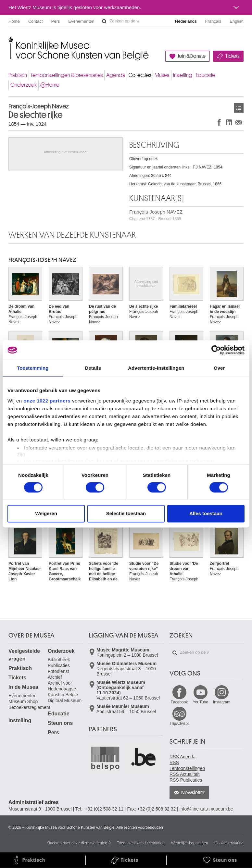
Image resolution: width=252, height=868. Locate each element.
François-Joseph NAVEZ (156, 215)
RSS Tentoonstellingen (187, 765)
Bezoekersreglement (29, 707)
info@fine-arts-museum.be (206, 809)
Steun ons (60, 723)
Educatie (206, 75)
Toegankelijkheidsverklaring (141, 843)
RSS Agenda (183, 757)
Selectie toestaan (126, 514)
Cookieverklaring (229, 843)
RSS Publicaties (186, 780)
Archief (55, 677)
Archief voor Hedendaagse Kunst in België (63, 689)
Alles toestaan (206, 514)
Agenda (116, 75)
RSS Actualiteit (185, 774)
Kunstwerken (239, 108)
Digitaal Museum (65, 701)
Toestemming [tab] (33, 368)
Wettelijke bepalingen (190, 843)
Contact (36, 21)
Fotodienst (58, 671)
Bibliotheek (59, 660)
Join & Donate (192, 56)
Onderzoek (24, 85)
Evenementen (81, 21)
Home (14, 21)
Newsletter (193, 793)
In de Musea (23, 687)
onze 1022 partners (47, 401)
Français (213, 21)
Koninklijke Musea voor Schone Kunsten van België (10, 42)
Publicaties (59, 665)
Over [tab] (219, 368)
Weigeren (46, 514)
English (237, 21)
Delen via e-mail (239, 122)
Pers (56, 21)
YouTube (201, 702)
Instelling (183, 75)
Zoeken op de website (104, 21)
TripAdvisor (179, 724)
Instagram (222, 702)
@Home (50, 85)
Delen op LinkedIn (229, 122)
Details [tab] (93, 368)
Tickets (232, 56)
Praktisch (18, 75)
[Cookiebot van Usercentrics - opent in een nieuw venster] (216, 350)
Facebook (179, 702)
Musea (162, 75)
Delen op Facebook (219, 122)
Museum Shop (23, 701)
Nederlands (186, 21)
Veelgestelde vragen (24, 655)
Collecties (140, 75)
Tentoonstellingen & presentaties (67, 75)
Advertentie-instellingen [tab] (156, 368)
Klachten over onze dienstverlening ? (78, 843)
